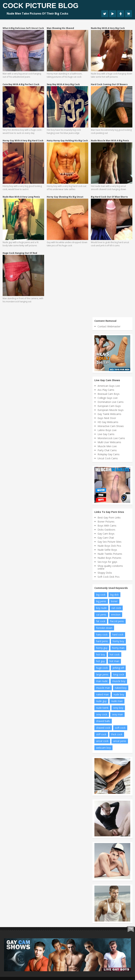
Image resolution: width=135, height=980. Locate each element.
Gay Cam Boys (106, 534)
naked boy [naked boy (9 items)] (121, 688)
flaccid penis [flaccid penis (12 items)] (117, 621)
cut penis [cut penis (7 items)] (101, 615)
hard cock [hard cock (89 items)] (118, 635)
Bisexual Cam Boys (109, 394)
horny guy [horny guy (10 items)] (102, 648)
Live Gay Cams (106, 434)
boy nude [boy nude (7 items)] (101, 608)
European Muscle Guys (111, 410)
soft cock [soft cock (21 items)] (120, 728)
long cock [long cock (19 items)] (119, 674)
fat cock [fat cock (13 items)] (101, 621)
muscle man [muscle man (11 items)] (103, 688)
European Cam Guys (109, 406)
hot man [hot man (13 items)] (114, 661)
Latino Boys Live (107, 430)
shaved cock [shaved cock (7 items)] (103, 728)
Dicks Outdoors (106, 530)
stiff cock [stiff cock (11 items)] (101, 734)
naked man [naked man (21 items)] (102, 694)
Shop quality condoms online (110, 567)
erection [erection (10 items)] (116, 615)
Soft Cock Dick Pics (109, 577)
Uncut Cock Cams (108, 458)
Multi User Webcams (109, 442)
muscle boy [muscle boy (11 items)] (119, 681)
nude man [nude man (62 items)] (117, 701)
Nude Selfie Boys (107, 550)
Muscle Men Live (107, 446)
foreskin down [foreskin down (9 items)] (104, 628)
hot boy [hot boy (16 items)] (101, 654)
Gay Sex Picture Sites (110, 542)
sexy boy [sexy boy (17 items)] (118, 708)
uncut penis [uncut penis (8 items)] (120, 741)
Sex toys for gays (107, 562)
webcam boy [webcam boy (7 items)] (103, 748)
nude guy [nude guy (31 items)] (101, 701)
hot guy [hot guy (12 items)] (100, 661)
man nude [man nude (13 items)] (102, 681)
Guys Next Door (107, 418)
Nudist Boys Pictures (109, 558)
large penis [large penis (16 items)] (102, 674)
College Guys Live (108, 398)
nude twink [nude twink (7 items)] (102, 708)
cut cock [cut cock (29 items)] (116, 608)
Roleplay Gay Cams (109, 454)
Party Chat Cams (107, 450)
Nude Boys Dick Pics (109, 546)
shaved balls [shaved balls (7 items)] (103, 721)
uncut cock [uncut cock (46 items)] (102, 741)
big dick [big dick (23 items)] (114, 595)
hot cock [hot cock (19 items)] (115, 654)
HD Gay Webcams (108, 422)
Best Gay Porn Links (109, 517)
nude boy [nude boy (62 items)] (119, 694)
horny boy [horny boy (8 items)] (118, 641)
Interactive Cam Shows (111, 426)
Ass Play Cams (106, 390)
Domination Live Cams (111, 402)
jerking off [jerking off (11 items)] (118, 668)
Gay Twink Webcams (109, 414)
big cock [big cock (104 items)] (101, 595)
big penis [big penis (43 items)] (101, 601)
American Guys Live (109, 386)
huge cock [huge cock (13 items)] (102, 668)
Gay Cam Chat (106, 538)
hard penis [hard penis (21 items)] (102, 641)
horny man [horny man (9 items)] (118, 648)
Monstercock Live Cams (111, 438)
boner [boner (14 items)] (114, 601)
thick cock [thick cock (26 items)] (117, 734)
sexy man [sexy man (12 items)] (117, 714)
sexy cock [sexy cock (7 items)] (102, 714)
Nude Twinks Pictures (110, 554)
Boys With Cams (107, 526)
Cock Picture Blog (41, 6)
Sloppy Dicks (105, 573)
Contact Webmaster (109, 326)
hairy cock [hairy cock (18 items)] (102, 635)
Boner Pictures (106, 522)
